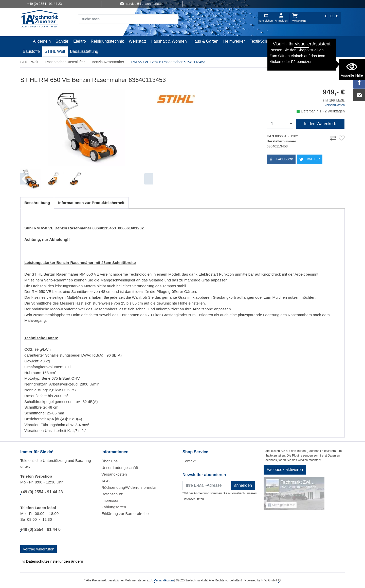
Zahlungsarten (114, 507)
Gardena (313, 41)
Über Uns (109, 461)
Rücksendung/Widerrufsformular (129, 487)
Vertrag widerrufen (39, 549)
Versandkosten (335, 105)
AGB (105, 481)
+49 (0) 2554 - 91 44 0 (40, 530)
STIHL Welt (55, 51)
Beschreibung (37, 203)
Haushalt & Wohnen (169, 41)
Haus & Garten (205, 41)
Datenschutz (112, 494)
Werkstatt (137, 41)
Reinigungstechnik (107, 41)
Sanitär (62, 41)
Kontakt (189, 461)
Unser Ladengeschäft (120, 468)
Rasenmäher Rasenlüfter (65, 62)
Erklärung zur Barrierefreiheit (126, 514)
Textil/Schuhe (262, 41)
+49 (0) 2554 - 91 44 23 (42, 492)
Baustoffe (31, 51)
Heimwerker (234, 41)
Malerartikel (289, 41)
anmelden (243, 485)
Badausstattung (84, 51)
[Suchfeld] (123, 19)
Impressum (111, 500)
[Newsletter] (205, 485)
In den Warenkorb (320, 124)
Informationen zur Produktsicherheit (91, 203)
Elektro (80, 41)
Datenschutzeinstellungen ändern (52, 562)
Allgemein (42, 41)
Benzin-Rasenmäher (108, 62)
